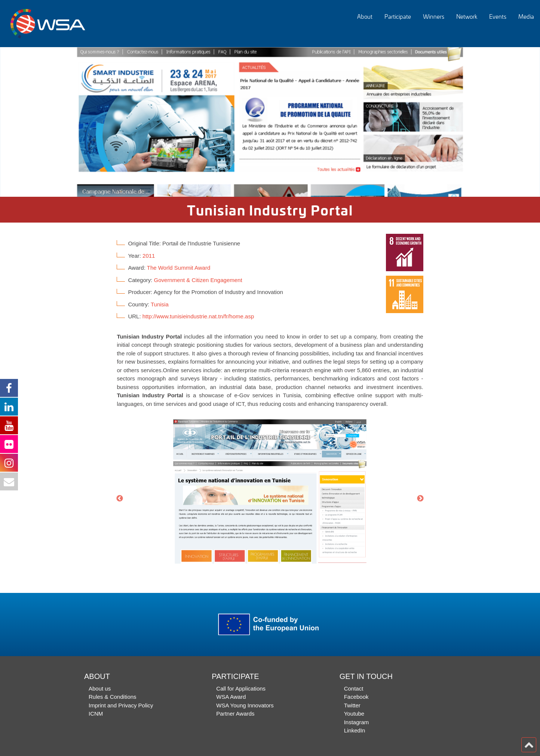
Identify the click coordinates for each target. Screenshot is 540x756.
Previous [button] (120, 499)
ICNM (96, 714)
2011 (149, 256)
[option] (270, 122)
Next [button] (420, 499)
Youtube (354, 714)
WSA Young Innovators (245, 705)
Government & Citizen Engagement (198, 280)
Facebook (356, 697)
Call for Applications (241, 688)
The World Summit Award (179, 268)
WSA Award (231, 697)
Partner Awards (235, 714)
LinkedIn (355, 730)
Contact (354, 688)
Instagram (357, 722)
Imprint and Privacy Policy (121, 705)
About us (100, 688)
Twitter (352, 705)
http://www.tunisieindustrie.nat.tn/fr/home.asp (198, 316)
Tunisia (160, 304)
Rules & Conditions (113, 697)
